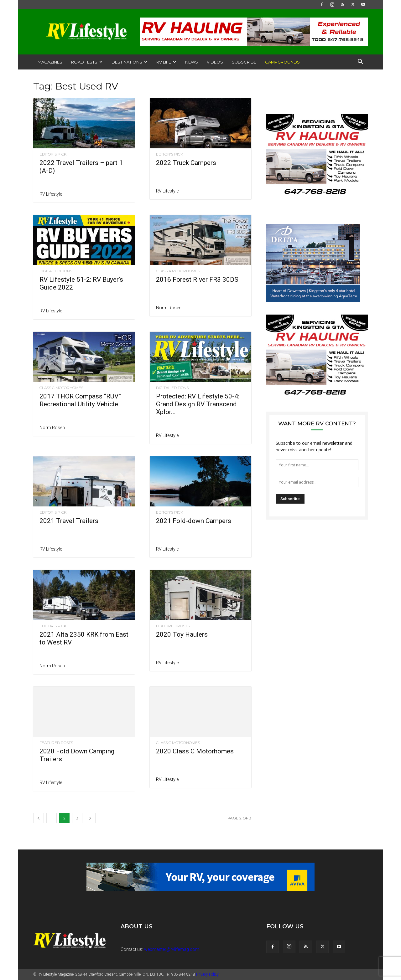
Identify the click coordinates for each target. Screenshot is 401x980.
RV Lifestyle (51, 194)
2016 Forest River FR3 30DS (197, 280)
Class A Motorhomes (178, 271)
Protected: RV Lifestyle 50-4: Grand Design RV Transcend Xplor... (198, 404)
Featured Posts (173, 626)
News (192, 62)
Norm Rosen (169, 308)
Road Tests (87, 62)
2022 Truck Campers (186, 163)
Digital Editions (56, 271)
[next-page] (90, 818)
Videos (215, 62)
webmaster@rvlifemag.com (172, 949)
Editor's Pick (53, 154)
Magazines (50, 62)
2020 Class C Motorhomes (195, 751)
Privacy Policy (207, 974)
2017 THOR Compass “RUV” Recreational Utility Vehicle (80, 400)
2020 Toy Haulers (182, 634)
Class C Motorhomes (61, 388)
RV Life (166, 62)
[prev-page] (39, 818)
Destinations (129, 62)
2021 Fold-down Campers (194, 521)
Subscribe (244, 62)
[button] (360, 62)
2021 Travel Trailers (69, 521)
